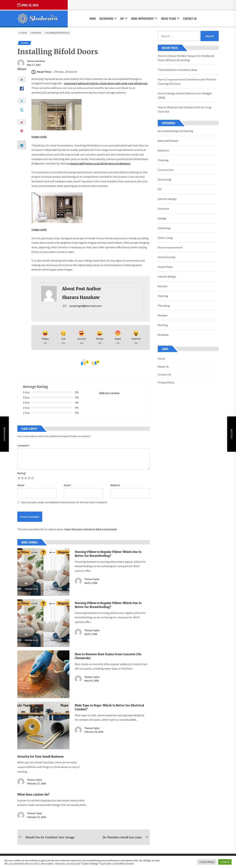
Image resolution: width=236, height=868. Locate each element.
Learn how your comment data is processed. (91, 529)
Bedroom (163, 150)
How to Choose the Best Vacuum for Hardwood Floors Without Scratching (186, 58)
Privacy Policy (166, 382)
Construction (166, 170)
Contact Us (190, 19)
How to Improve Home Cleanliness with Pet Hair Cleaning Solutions (187, 82)
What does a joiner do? (33, 794)
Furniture (163, 209)
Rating (22, 473)
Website (115, 485)
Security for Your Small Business (40, 756)
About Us (163, 367)
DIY (124, 19)
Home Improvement (144, 19)
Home (93, 19)
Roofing (163, 325)
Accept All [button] (225, 862)
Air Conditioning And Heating (175, 131)
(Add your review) (109, 393)
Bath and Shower (168, 141)
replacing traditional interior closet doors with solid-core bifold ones (106, 83)
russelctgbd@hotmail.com (82, 306)
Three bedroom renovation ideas (178, 70)
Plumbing (164, 306)
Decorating (108, 19)
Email (68, 485)
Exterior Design (167, 199)
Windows (163, 335)
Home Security (167, 257)
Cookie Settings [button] (207, 862)
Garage (162, 218)
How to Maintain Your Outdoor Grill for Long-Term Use (185, 109)
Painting (163, 296)
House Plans (170, 19)
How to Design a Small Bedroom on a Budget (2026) (185, 95)
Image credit (39, 137)
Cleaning (163, 160)
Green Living (165, 238)
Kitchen (163, 286)
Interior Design (167, 277)
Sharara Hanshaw (36, 61)
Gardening (164, 228)
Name (22, 485)
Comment (24, 445)
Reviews (25, 43)
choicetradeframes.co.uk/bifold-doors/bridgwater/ (100, 163)
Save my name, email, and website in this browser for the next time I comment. (64, 502)
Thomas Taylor (92, 579)
